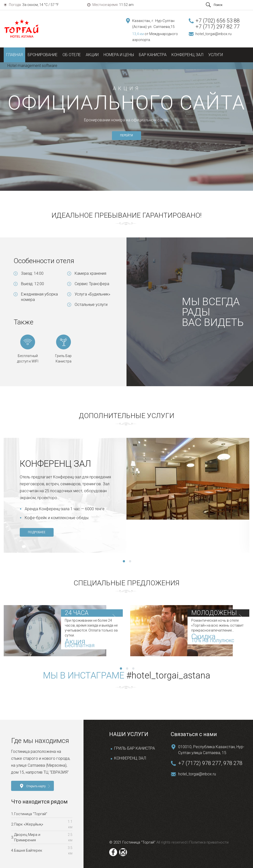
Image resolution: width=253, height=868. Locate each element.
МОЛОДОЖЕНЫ (214, 613)
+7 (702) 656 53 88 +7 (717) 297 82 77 (218, 24)
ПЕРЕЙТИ (126, 135)
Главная (14, 55)
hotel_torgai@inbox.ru (213, 34)
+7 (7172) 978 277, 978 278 (210, 763)
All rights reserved (172, 842)
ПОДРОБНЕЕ (37, 532)
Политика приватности (208, 842)
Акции (92, 55)
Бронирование (43, 55)
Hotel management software (32, 66)
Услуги (216, 55)
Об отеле (72, 55)
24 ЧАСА (77, 613)
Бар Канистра (153, 55)
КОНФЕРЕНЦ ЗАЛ (130, 758)
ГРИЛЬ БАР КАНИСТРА (135, 748)
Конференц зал (187, 55)
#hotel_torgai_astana (168, 676)
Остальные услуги (91, 305)
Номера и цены (119, 55)
